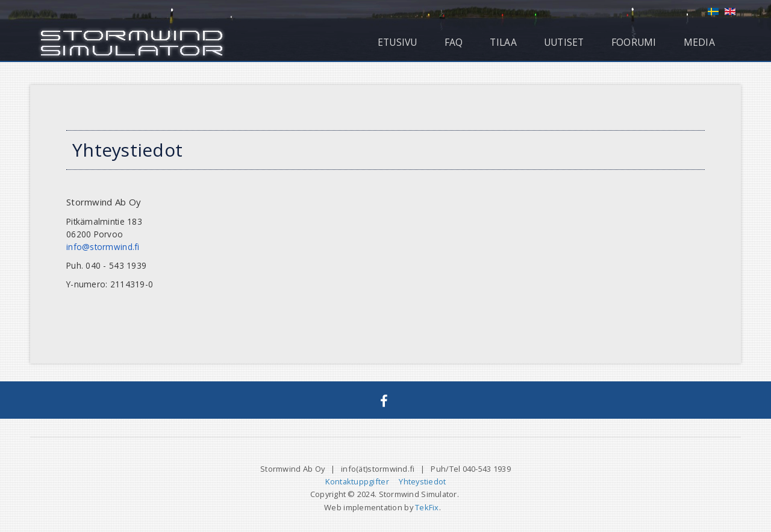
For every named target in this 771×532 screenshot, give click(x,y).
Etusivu (398, 42)
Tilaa (503, 42)
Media (699, 42)
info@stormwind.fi (103, 247)
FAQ (454, 42)
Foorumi (634, 42)
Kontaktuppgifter (357, 481)
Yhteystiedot (422, 481)
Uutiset (564, 42)
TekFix (427, 507)
